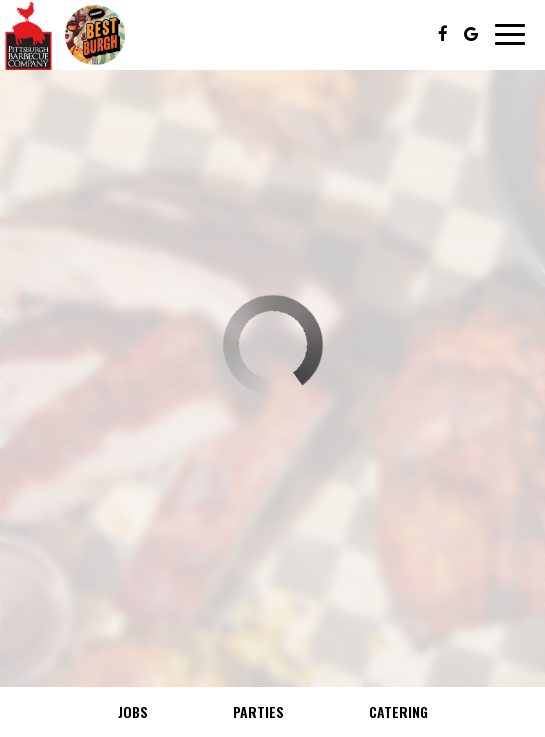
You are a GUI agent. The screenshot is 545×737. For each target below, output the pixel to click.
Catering (398, 711)
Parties (258, 711)
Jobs (133, 711)
